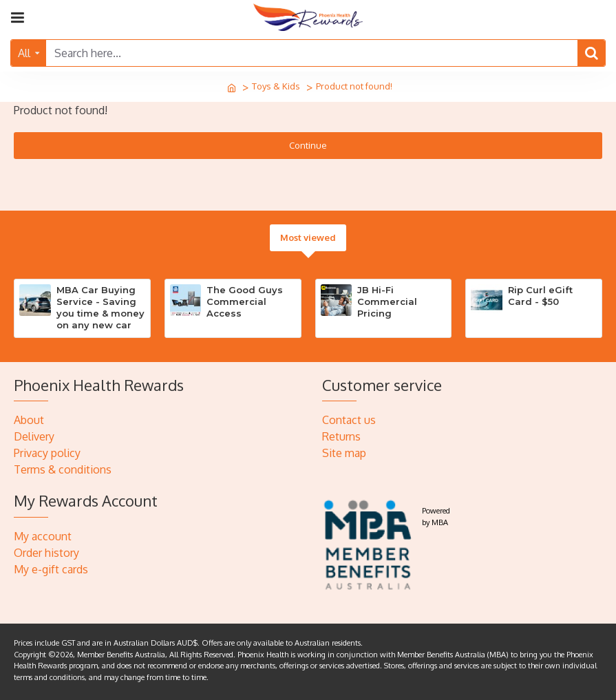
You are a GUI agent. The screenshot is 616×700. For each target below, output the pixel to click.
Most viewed (308, 237)
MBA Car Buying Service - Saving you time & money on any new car (100, 307)
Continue (308, 145)
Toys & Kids (276, 86)
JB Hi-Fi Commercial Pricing (387, 301)
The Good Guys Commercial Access (245, 301)
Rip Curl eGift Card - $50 (540, 296)
